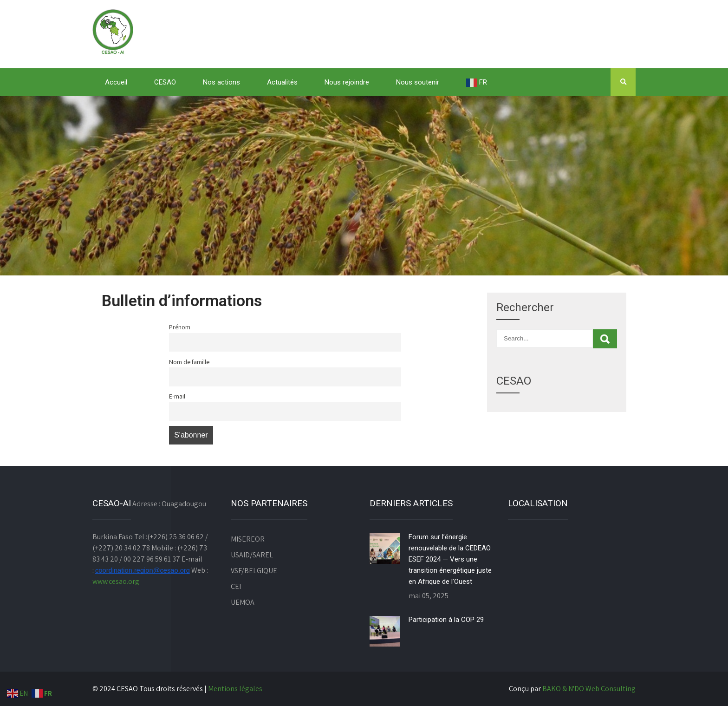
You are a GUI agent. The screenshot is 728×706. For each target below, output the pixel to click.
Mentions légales (235, 689)
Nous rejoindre (347, 82)
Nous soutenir (418, 82)
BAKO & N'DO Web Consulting (589, 689)
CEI (236, 586)
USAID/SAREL (252, 555)
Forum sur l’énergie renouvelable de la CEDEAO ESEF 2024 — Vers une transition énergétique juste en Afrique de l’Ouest (450, 559)
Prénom (180, 327)
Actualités (282, 82)
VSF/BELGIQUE (254, 571)
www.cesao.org (116, 581)
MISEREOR (248, 539)
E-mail (177, 396)
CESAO (165, 82)
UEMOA (243, 602)
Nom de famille (189, 362)
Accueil (116, 82)
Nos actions (221, 82)
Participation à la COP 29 (446, 620)
